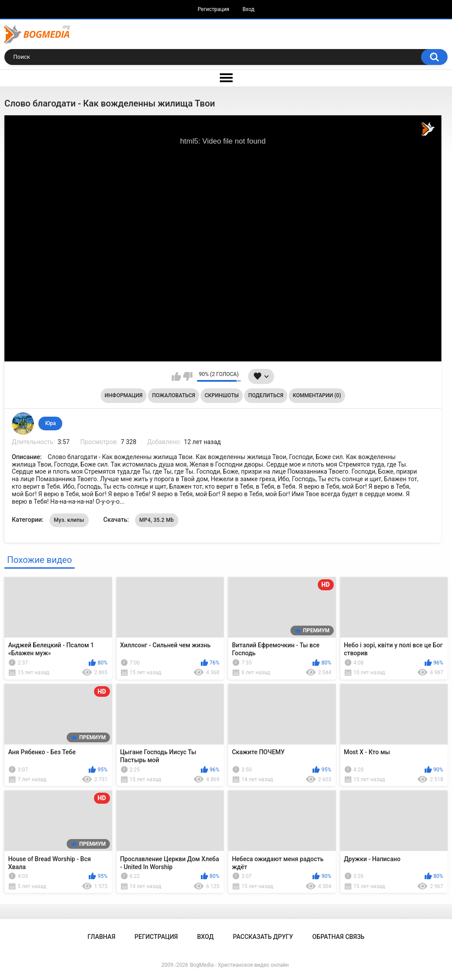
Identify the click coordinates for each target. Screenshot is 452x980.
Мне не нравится (188, 376)
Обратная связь (338, 937)
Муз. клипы (69, 520)
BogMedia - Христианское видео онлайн (239, 965)
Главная (101, 937)
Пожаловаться (173, 395)
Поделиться (266, 395)
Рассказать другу (263, 937)
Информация (124, 395)
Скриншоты (222, 395)
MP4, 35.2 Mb (157, 520)
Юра (50, 423)
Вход (248, 9)
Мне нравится (176, 376)
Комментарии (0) (317, 395)
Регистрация (214, 9)
